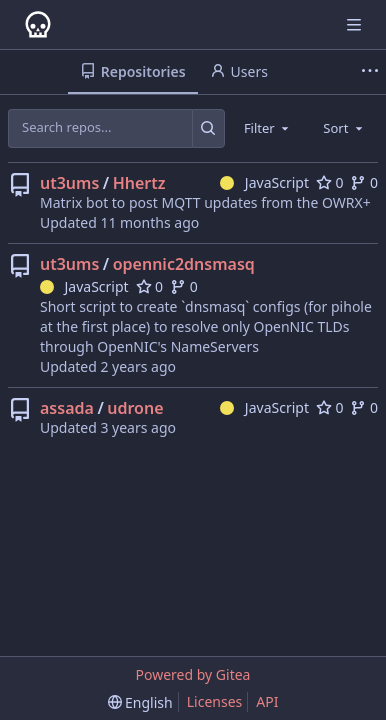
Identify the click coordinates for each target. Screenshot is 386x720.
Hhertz (139, 183)
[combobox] (268, 128)
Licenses (215, 701)
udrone (135, 408)
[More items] (370, 72)
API (267, 701)
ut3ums (69, 183)
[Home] (38, 25)
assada (67, 408)
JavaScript (264, 182)
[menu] (140, 702)
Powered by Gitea (193, 674)
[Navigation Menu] (356, 24)
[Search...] (208, 128)
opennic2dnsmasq (184, 264)
